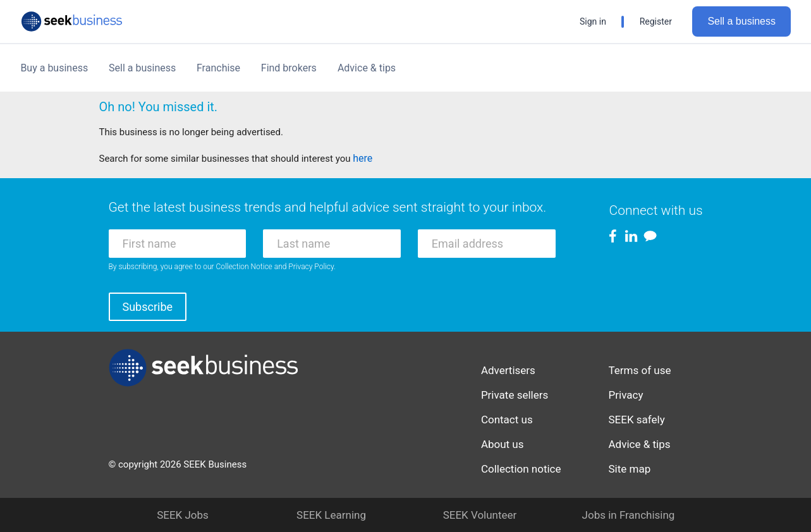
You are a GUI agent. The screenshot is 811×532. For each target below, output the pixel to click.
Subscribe (148, 307)
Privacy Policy (311, 267)
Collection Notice (244, 267)
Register (656, 21)
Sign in (593, 21)
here (363, 158)
